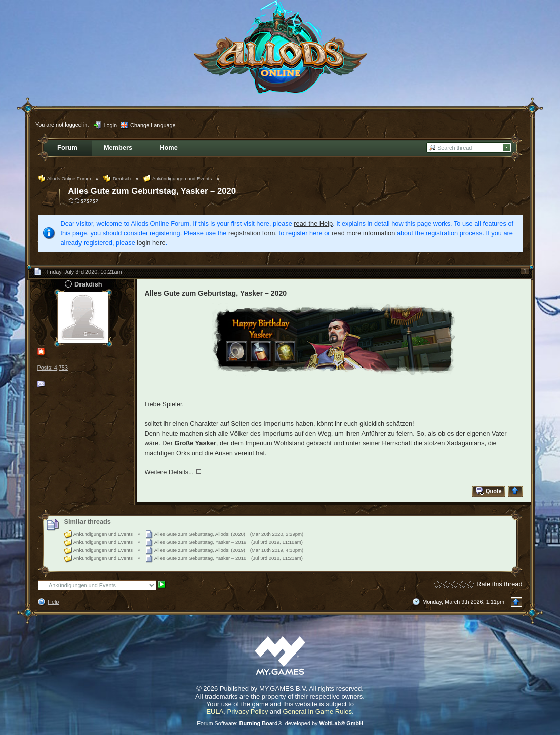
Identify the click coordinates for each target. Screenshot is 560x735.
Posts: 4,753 (53, 367)
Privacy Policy (248, 711)
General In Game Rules (317, 711)
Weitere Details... (169, 472)
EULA (215, 711)
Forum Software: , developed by (280, 723)
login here (151, 243)
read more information (363, 233)
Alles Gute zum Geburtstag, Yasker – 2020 (152, 191)
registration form (252, 233)
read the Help (313, 223)
